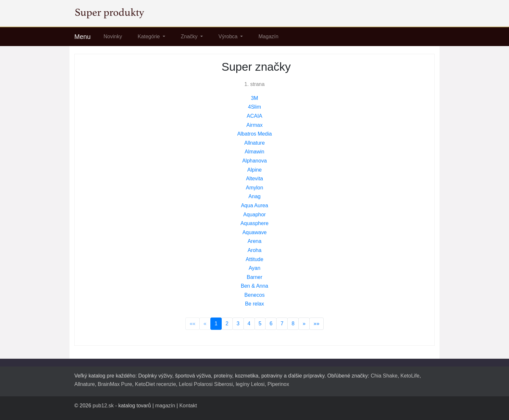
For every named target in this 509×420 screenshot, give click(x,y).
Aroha (255, 250)
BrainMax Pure (115, 384)
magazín (165, 406)
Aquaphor (254, 215)
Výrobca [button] (229, 36)
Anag (254, 196)
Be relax (255, 304)
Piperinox (278, 384)
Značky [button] (190, 36)
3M (255, 98)
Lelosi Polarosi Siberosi (206, 384)
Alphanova (255, 161)
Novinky (113, 36)
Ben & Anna (255, 286)
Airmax (255, 125)
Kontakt (188, 406)
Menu (82, 37)
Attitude (255, 259)
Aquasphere (255, 223)
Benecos (255, 295)
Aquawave (255, 232)
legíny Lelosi (250, 384)
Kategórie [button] (149, 36)
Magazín (268, 36)
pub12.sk (103, 406)
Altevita (255, 179)
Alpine (255, 170)
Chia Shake (384, 376)
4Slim (255, 107)
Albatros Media (255, 134)
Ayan (255, 268)
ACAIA (255, 116)
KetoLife (410, 376)
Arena (255, 241)
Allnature (254, 143)
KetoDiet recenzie (155, 384)
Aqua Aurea (255, 205)
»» (317, 324)
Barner (255, 277)
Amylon (254, 188)
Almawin (255, 152)
